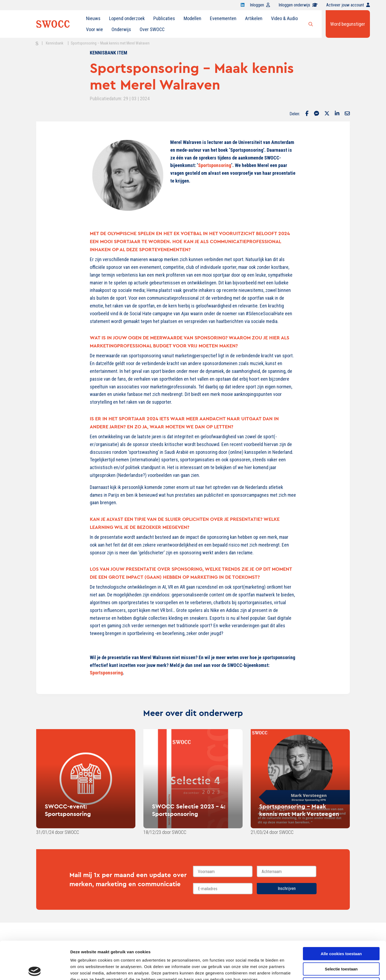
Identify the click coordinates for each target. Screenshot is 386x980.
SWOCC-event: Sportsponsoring (68, 810)
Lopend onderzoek (127, 18)
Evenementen (223, 18)
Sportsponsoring (215, 165)
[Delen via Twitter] (327, 114)
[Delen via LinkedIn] (337, 114)
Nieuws (93, 18)
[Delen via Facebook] (307, 114)
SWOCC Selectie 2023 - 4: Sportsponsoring (189, 810)
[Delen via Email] (347, 114)
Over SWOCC (152, 29)
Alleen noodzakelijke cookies (341, 946)
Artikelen (254, 18)
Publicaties (164, 18)
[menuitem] (93, 18)
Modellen (192, 18)
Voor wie (94, 29)
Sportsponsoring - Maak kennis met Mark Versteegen (299, 810)
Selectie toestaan (341, 931)
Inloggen (260, 5)
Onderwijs (121, 29)
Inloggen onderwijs (298, 5)
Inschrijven (287, 888)
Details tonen (290, 969)
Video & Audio (284, 18)
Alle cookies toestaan (341, 916)
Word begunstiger (348, 24)
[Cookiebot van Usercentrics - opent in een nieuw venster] (35, 970)
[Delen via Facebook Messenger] (316, 114)
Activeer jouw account (348, 5)
